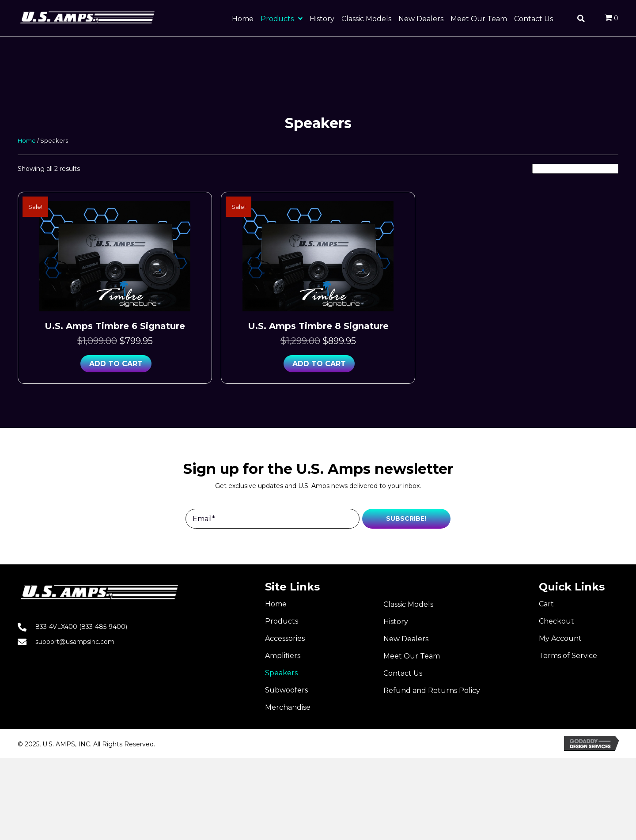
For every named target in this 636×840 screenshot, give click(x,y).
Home (27, 141)
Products (282, 621)
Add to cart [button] (116, 364)
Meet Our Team (412, 656)
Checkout (556, 621)
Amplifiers (283, 656)
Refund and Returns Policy (432, 691)
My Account (560, 638)
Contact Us (403, 673)
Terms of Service (568, 656)
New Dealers (406, 639)
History (396, 622)
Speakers (281, 673)
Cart (546, 604)
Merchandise (288, 707)
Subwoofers (286, 690)
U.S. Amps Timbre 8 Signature (318, 326)
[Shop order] (575, 169)
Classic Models (408, 604)
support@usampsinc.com (75, 642)
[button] (406, 519)
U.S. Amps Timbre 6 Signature (115, 326)
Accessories (285, 638)
